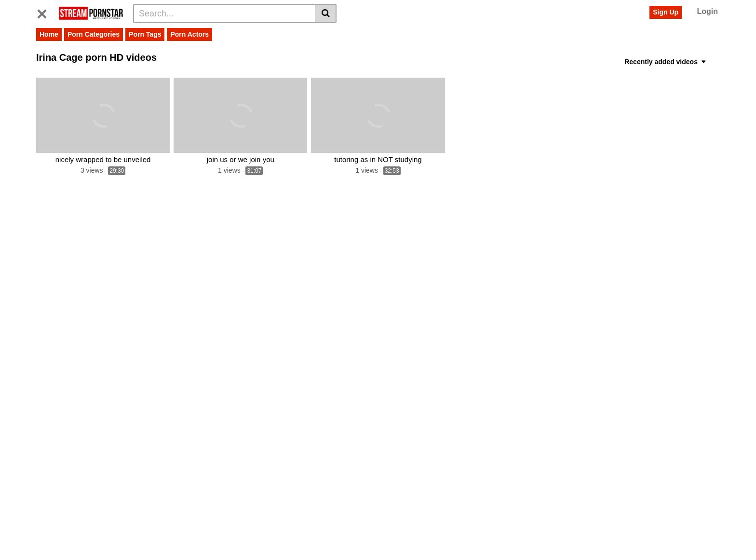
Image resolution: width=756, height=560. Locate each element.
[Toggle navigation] (46, 12)
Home (49, 34)
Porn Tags (145, 34)
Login (707, 11)
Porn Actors (189, 34)
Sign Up (666, 12)
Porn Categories (94, 34)
